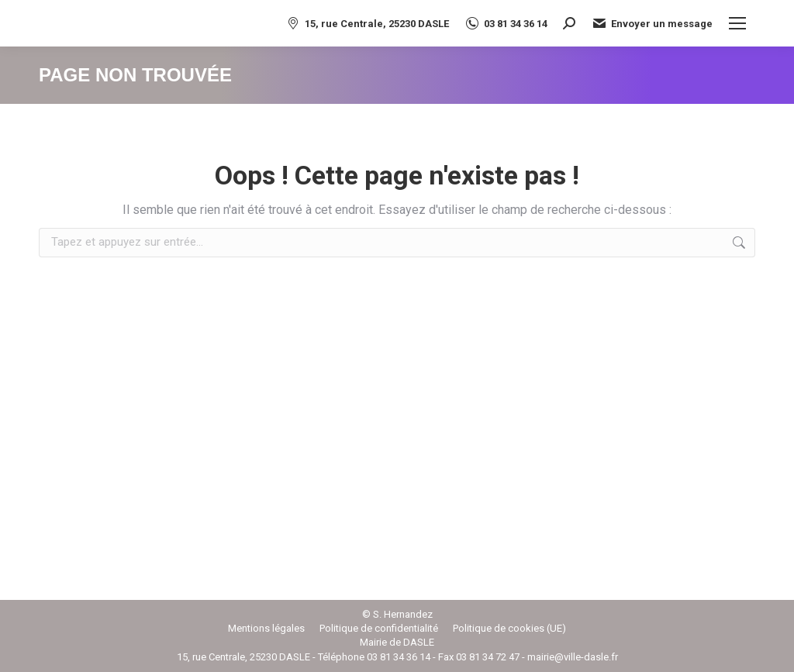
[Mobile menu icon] (737, 23)
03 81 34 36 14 (506, 23)
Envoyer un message (652, 23)
